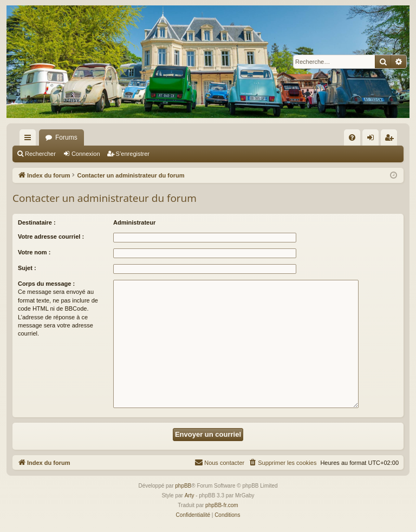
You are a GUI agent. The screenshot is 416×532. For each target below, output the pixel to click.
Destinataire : (37, 222)
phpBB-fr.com (222, 505)
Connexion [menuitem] (373, 140)
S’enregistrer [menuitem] (391, 140)
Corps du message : (46, 284)
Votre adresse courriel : (51, 237)
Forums (66, 137)
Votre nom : (34, 252)
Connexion (86, 154)
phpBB (183, 486)
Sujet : (27, 268)
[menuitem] (352, 137)
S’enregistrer (133, 154)
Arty (190, 495)
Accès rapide (30, 140)
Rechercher (40, 154)
